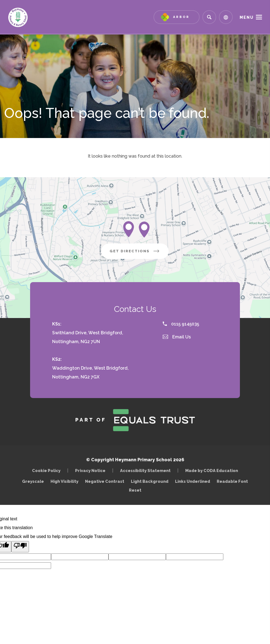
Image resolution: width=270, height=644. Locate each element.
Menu (247, 17)
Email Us (177, 337)
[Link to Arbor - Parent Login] (177, 17)
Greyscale (33, 481)
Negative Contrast (105, 481)
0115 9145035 (181, 324)
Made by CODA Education (213, 471)
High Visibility (64, 481)
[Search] (209, 17)
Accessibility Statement (145, 471)
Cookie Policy (46, 471)
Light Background (150, 481)
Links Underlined (193, 481)
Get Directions (139, 253)
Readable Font (232, 481)
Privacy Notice (90, 471)
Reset (135, 490)
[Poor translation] (20, 547)
